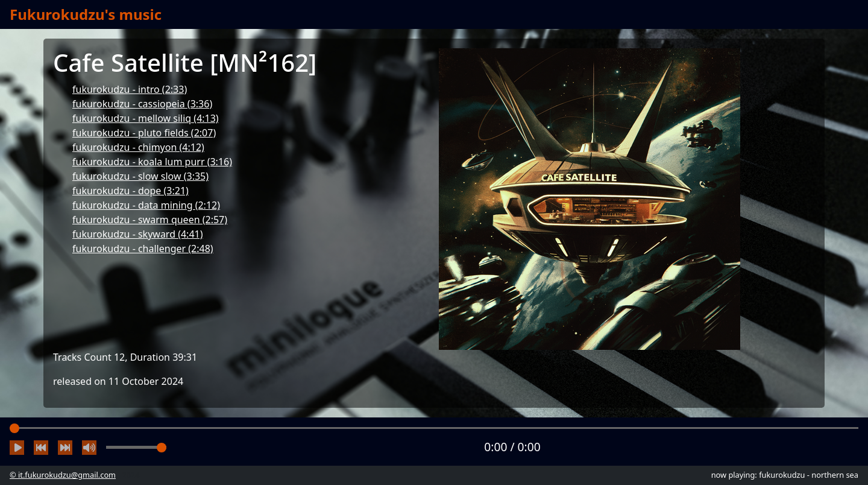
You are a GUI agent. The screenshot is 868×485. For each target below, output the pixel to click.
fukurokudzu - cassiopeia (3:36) (142, 104)
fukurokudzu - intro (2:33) (130, 89)
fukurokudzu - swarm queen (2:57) (150, 220)
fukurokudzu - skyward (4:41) (138, 234)
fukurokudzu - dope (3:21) (131, 191)
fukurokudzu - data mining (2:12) (146, 205)
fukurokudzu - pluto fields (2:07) (144, 133)
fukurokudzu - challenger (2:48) (143, 249)
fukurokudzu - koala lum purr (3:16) (152, 162)
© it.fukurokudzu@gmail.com (63, 475)
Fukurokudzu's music (86, 14)
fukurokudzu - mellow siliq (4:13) (146, 118)
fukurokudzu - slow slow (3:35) (140, 176)
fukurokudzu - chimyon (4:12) (138, 147)
